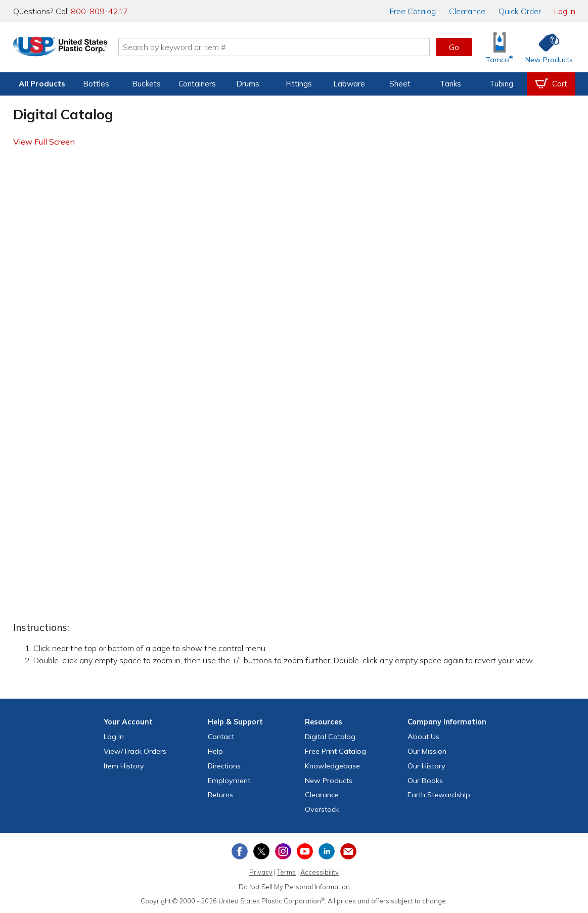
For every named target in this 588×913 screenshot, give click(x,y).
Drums (248, 84)
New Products (329, 781)
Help (215, 751)
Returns (220, 795)
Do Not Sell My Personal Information (294, 887)
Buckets (146, 84)
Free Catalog (335, 751)
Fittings (299, 84)
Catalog (413, 11)
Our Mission (427, 751)
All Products (42, 84)
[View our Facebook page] (240, 851)
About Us (423, 737)
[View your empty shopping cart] (551, 84)
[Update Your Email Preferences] (348, 851)
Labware (349, 84)
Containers (197, 84)
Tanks (450, 84)
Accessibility (320, 872)
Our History (426, 766)
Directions (224, 766)
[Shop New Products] (546, 47)
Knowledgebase (332, 766)
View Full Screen (44, 142)
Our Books (425, 781)
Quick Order (520, 11)
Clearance (467, 11)
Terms (286, 872)
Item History (124, 766)
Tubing (501, 84)
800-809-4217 (100, 11)
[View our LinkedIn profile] (327, 851)
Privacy (261, 872)
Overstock (322, 809)
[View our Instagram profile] (283, 851)
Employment (229, 781)
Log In (565, 11)
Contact (221, 737)
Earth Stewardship (439, 795)
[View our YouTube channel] (305, 851)
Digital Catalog (330, 737)
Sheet (400, 84)
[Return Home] (73, 49)
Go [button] (454, 47)
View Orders (135, 751)
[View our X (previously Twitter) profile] (261, 851)
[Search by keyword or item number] (287, 47)
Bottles (96, 84)
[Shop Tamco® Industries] (500, 47)
